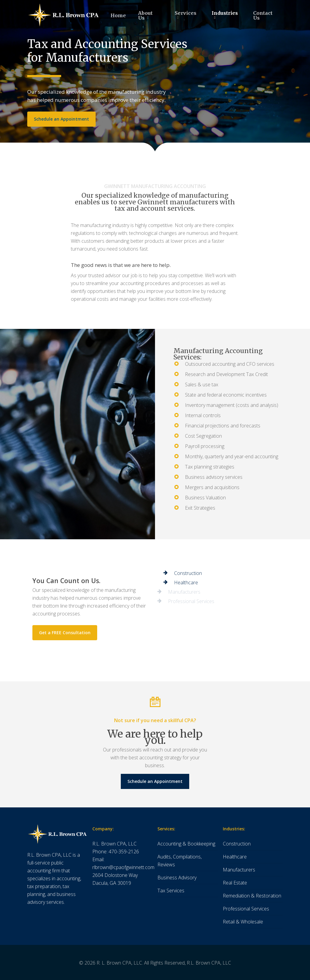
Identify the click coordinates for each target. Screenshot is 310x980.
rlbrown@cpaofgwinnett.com (123, 867)
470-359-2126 (124, 852)
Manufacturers (239, 870)
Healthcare (235, 857)
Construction (237, 844)
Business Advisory (177, 878)
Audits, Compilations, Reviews (180, 861)
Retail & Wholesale (243, 922)
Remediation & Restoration (252, 896)
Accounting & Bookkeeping (186, 844)
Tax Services (171, 891)
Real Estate (235, 883)
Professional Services (246, 909)
